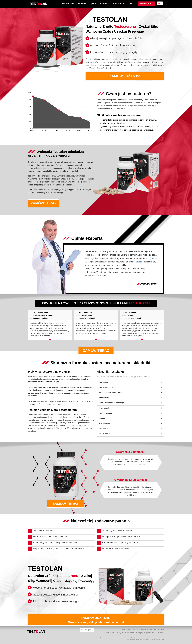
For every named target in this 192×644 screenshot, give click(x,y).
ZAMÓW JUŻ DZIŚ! (125, 76)
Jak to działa (68, 4)
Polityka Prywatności (146, 632)
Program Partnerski (126, 632)
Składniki (105, 4)
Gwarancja (118, 4)
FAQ (130, 4)
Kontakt (160, 632)
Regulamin (110, 632)
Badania (82, 4)
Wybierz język (87, 630)
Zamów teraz (146, 4)
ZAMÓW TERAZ (44, 203)
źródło (153, 258)
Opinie (93, 4)
